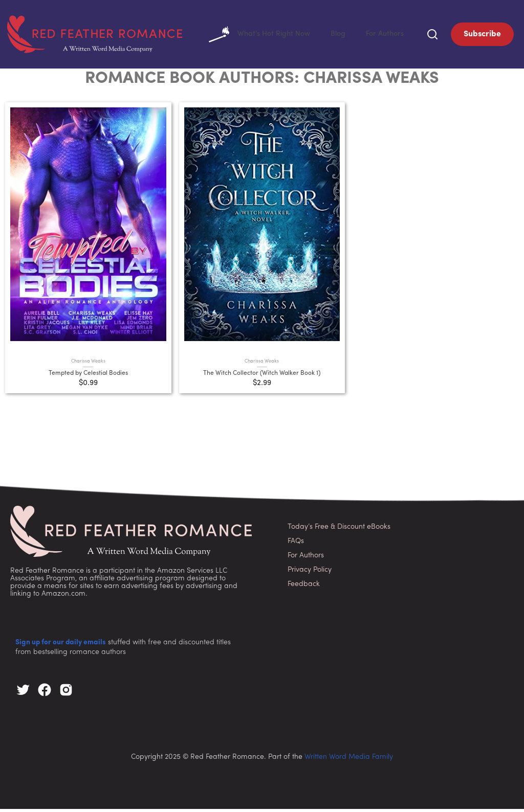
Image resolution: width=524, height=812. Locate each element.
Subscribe (482, 36)
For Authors (383, 36)
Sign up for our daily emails (61, 646)
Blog (333, 36)
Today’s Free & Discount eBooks (339, 530)
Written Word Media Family (349, 760)
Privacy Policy (310, 573)
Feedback (304, 587)
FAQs (296, 544)
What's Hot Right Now (250, 36)
